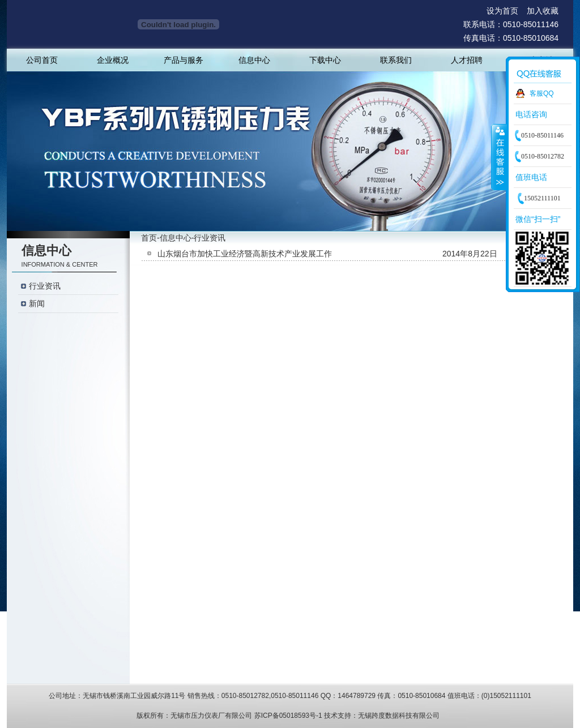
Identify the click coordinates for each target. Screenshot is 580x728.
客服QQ (542, 93)
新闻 (37, 304)
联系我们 (396, 60)
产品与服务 (184, 60)
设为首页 (502, 11)
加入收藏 (543, 11)
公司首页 (42, 60)
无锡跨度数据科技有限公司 (399, 716)
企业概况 (113, 60)
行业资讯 (45, 286)
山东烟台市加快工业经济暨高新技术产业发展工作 (245, 254)
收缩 (499, 157)
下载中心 (325, 60)
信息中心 (254, 60)
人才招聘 (467, 60)
